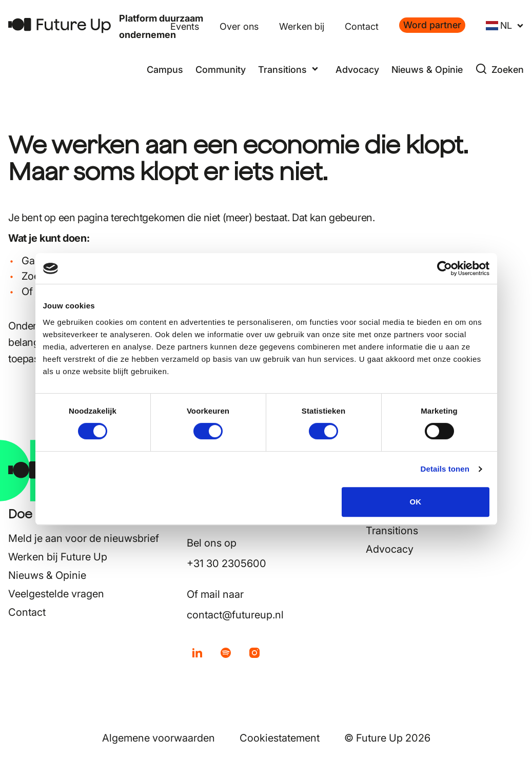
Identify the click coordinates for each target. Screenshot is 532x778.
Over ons (239, 26)
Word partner (432, 25)
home (102, 261)
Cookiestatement (280, 738)
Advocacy (357, 70)
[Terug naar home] (60, 25)
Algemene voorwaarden (159, 738)
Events (185, 26)
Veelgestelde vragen (56, 594)
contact (83, 291)
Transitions (392, 531)
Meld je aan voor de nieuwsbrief (84, 538)
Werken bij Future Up (58, 557)
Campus (165, 70)
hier (172, 359)
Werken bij (302, 26)
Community (221, 70)
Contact (362, 26)
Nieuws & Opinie (427, 70)
